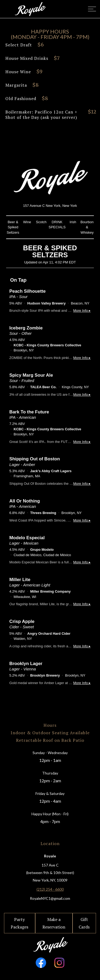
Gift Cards (84, 923)
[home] (30, 9)
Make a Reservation (54, 923)
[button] (90, 9)
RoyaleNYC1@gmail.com (50, 898)
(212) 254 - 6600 (50, 889)
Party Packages (19, 923)
